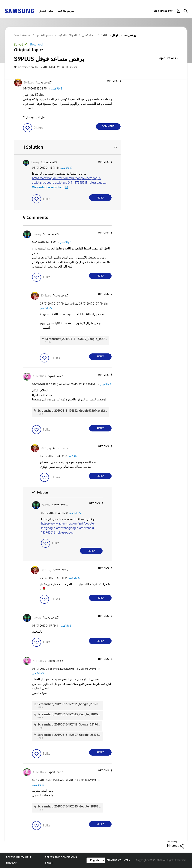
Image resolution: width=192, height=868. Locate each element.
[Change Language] (96, 860)
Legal (49, 863)
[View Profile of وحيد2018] (29, 83)
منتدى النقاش (46, 11)
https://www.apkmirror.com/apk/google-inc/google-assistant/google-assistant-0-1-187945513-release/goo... (69, 528)
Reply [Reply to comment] (100, 198)
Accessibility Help (19, 857)
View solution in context (48, 187)
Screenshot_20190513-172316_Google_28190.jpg (70, 704)
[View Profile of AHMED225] (39, 376)
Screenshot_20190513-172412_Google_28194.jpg (70, 724)
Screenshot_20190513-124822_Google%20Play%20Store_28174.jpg (83, 411)
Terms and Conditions (61, 857)
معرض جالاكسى (66, 11)
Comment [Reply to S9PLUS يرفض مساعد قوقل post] (108, 126)
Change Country (118, 860)
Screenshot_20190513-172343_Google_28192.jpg (70, 714)
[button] (114, 81)
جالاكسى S (57, 89)
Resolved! (37, 44)
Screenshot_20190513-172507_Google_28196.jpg (70, 735)
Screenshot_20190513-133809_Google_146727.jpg (79, 339)
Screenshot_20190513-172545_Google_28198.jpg (70, 806)
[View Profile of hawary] (35, 163)
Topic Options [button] (167, 58)
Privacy (11, 863)
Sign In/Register (163, 11)
